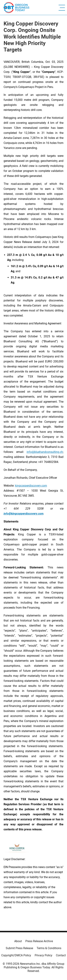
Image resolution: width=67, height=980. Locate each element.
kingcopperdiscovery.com (31, 486)
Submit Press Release (19, 948)
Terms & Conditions (49, 948)
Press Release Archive (39, 941)
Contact (61, 955)
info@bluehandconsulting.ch (45, 452)
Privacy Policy (44, 955)
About (18, 941)
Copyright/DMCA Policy (16, 955)
